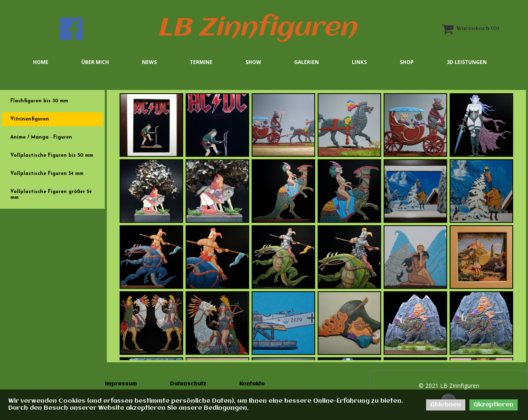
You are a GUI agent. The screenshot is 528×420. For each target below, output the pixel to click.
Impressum (121, 384)
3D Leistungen (467, 62)
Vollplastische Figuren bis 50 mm (52, 156)
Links (359, 62)
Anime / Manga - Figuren (41, 137)
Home (41, 62)
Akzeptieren (494, 405)
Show (253, 62)
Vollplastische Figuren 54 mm (47, 174)
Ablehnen (446, 405)
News (149, 62)
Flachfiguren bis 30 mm (39, 101)
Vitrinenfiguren (30, 119)
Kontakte (252, 384)
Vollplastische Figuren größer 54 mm (51, 195)
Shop (407, 62)
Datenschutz (188, 384)
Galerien (306, 62)
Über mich (95, 62)
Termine (201, 62)
